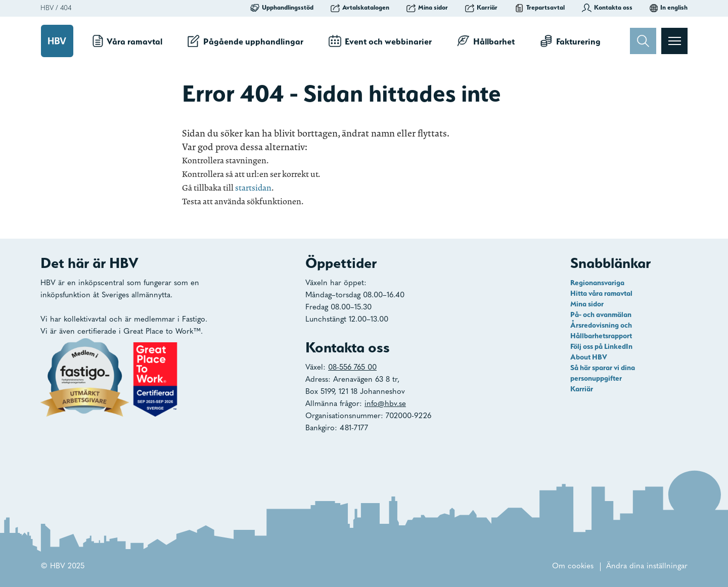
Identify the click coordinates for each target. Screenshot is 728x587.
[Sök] (643, 41)
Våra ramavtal (127, 41)
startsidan (253, 188)
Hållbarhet (486, 41)
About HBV (589, 357)
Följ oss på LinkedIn (601, 346)
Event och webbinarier (380, 41)
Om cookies (573, 567)
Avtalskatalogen (360, 8)
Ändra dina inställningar (647, 567)
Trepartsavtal (540, 8)
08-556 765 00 (352, 368)
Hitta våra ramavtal (601, 293)
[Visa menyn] (674, 41)
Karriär (481, 8)
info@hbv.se (385, 404)
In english (669, 8)
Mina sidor (427, 8)
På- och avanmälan (601, 314)
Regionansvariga (597, 283)
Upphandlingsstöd (282, 8)
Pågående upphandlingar (245, 41)
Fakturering (570, 41)
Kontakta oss (607, 8)
